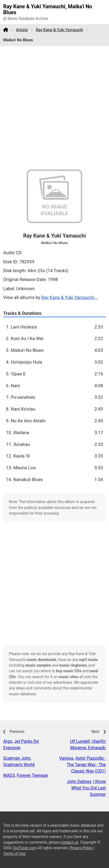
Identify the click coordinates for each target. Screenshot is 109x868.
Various (66, 758)
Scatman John (17, 758)
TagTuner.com (25, 848)
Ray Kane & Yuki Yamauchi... (69, 297)
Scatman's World (19, 765)
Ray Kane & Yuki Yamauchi (59, 30)
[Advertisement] (54, 108)
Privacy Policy (81, 848)
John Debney (79, 782)
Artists (22, 30)
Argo (8, 741)
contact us (70, 842)
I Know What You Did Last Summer (89, 788)
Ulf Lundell (80, 741)
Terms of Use (14, 854)
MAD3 (9, 775)
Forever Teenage (32, 775)
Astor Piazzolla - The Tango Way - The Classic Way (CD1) (86, 765)
